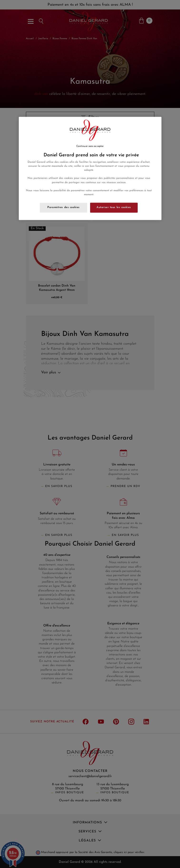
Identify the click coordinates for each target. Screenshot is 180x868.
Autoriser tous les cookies (114, 207)
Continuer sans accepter (90, 146)
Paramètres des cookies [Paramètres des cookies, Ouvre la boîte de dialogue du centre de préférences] (63, 207)
